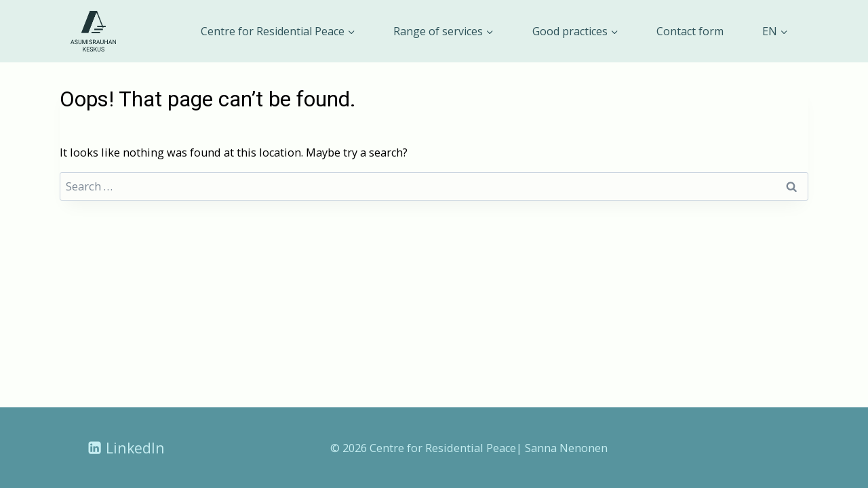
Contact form (690, 31)
